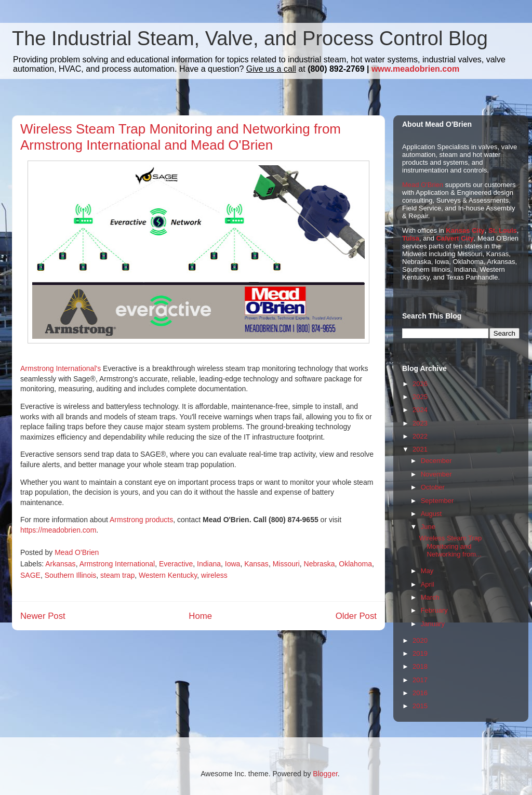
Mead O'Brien (423, 185)
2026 (420, 384)
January (433, 624)
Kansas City (465, 230)
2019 (420, 653)
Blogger (325, 774)
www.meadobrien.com (415, 69)
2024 (420, 410)
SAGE (30, 575)
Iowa (233, 564)
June (428, 527)
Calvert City (455, 238)
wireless (214, 575)
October (433, 487)
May (427, 571)
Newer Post (43, 616)
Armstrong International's (61, 368)
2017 (420, 680)
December (436, 461)
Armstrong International (117, 564)
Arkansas (60, 564)
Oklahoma (355, 564)
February (434, 610)
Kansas (256, 564)
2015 (420, 706)
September (437, 501)
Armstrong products (141, 520)
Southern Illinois (71, 575)
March (430, 597)
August (431, 514)
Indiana (209, 564)
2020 (420, 640)
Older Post (356, 616)
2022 (420, 436)
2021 (420, 449)
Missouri (286, 564)
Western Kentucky (168, 575)
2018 (420, 666)
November (436, 474)
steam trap (117, 575)
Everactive (176, 564)
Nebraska (320, 564)
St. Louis (503, 230)
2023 (420, 423)
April (428, 584)
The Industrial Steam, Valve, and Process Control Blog (250, 38)
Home (200, 616)
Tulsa (411, 238)
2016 (420, 693)
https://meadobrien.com (58, 530)
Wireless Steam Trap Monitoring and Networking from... (450, 546)
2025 (420, 397)
